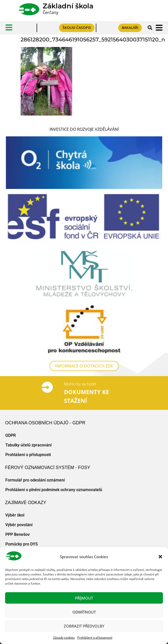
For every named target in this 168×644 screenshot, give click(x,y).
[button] (160, 557)
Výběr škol (15, 515)
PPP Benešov (18, 534)
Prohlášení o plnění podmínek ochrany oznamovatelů (54, 490)
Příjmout (84, 598)
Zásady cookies (64, 638)
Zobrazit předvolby (84, 626)
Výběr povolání (19, 525)
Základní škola (68, 6)
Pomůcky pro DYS (22, 544)
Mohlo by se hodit (80, 384)
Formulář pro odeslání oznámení (35, 480)
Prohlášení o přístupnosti (95, 638)
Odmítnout (84, 612)
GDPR (11, 435)
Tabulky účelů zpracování (28, 445)
